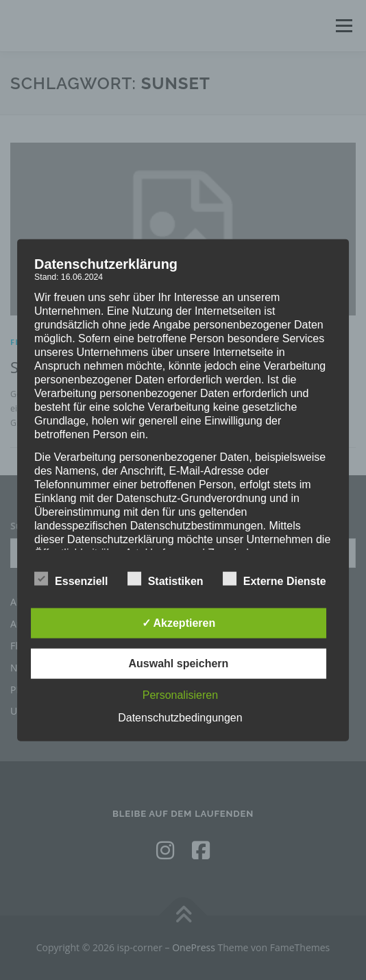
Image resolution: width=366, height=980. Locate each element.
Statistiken (166, 579)
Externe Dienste (274, 579)
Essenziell (71, 579)
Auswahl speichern (179, 664)
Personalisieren (180, 695)
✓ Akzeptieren (179, 623)
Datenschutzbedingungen (180, 718)
